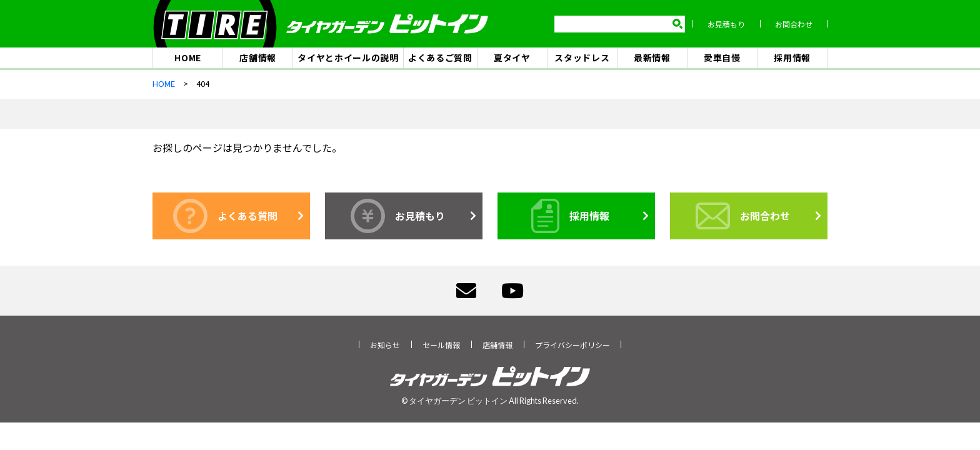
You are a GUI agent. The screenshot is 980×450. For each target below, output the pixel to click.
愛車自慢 (722, 57)
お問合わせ (794, 24)
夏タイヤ (512, 57)
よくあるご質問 (440, 57)
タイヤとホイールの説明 (348, 57)
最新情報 (652, 57)
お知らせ (385, 345)
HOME (188, 57)
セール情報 (441, 345)
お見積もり (726, 24)
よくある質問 (225, 216)
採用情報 (792, 57)
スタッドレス (582, 57)
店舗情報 (258, 57)
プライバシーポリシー (572, 345)
